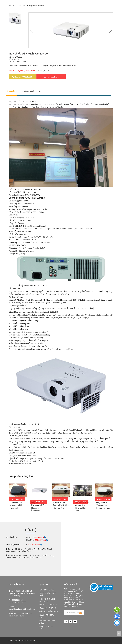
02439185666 (34, 545)
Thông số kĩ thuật (31, 91)
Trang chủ (12, 6)
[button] (111, 30)
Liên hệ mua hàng (51, 77)
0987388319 (38, 537)
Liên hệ (31, 530)
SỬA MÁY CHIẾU (46, 590)
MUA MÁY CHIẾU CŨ (48, 605)
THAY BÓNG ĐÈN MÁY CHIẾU (47, 600)
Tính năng (12, 91)
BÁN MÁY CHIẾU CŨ (48, 608)
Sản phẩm (22, 6)
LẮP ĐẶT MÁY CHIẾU (48, 612)
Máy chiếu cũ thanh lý (36, 6)
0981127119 (40, 540)
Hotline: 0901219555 (22, 77)
